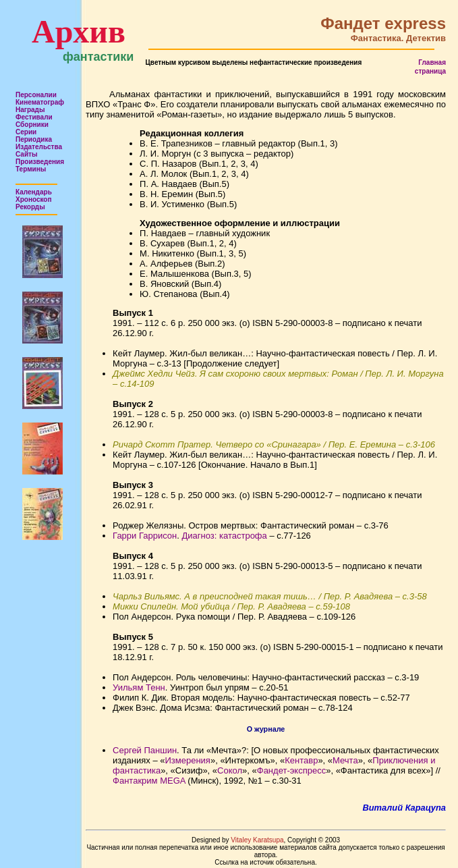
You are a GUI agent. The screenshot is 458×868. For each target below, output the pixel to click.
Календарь (34, 192)
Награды (30, 110)
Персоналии (36, 95)
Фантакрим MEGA (149, 781)
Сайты (27, 154)
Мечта (345, 760)
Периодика (34, 139)
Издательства (39, 147)
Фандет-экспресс (291, 770)
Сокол (230, 770)
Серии (26, 132)
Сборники (32, 125)
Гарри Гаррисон (145, 536)
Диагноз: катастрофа (225, 536)
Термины (31, 169)
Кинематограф (40, 102)
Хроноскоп (34, 199)
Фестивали (34, 117)
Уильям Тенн (139, 687)
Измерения (188, 760)
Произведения (40, 162)
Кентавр (301, 760)
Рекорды (30, 207)
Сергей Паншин (145, 750)
